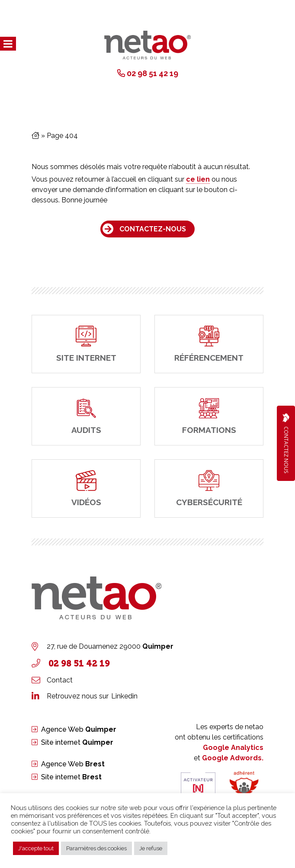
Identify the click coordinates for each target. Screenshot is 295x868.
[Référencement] (209, 344)
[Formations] (209, 416)
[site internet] (86, 344)
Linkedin (124, 696)
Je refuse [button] (151, 848)
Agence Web (79, 729)
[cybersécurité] (209, 488)
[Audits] (86, 416)
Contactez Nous (286, 443)
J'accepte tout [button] (36, 848)
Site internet (77, 742)
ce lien (198, 179)
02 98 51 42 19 (152, 73)
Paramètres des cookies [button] (96, 848)
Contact (60, 680)
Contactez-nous (153, 229)
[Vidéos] (86, 488)
